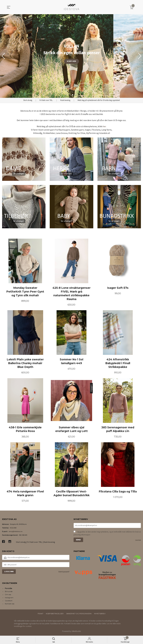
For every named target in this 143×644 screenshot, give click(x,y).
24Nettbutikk (76, 632)
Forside (9, 589)
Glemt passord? (64, 572)
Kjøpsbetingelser (55, 614)
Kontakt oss (10, 605)
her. (105, 126)
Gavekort (9, 601)
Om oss (8, 595)
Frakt (40, 614)
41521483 (13, 528)
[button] (140, 56)
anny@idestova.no (16, 532)
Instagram (9, 598)
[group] (71, 56)
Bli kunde (9, 592)
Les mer (138, 541)
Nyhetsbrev (100, 614)
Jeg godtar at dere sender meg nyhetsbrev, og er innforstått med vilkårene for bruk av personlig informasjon (107, 534)
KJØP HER (71, 61)
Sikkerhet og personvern (79, 614)
